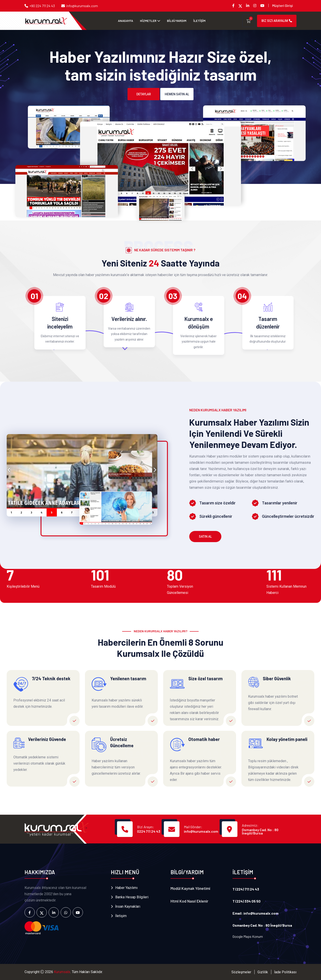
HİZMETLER (148, 21)
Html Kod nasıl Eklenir (189, 901)
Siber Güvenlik (277, 678)
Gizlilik (263, 972)
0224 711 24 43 (149, 831)
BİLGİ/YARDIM (177, 21)
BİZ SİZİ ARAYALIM (277, 21)
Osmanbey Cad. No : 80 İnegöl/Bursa (260, 831)
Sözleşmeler (241, 972)
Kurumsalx (62, 972)
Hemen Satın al (177, 94)
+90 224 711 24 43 (42, 6)
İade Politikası (285, 972)
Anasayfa (126, 21)
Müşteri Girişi (283, 5)
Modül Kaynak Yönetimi (190, 888)
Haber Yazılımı (126, 888)
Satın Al (205, 537)
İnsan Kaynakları (128, 906)
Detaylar (144, 94)
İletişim (121, 916)
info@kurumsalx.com (82, 6)
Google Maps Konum (248, 936)
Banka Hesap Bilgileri (132, 897)
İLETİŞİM (199, 21)
